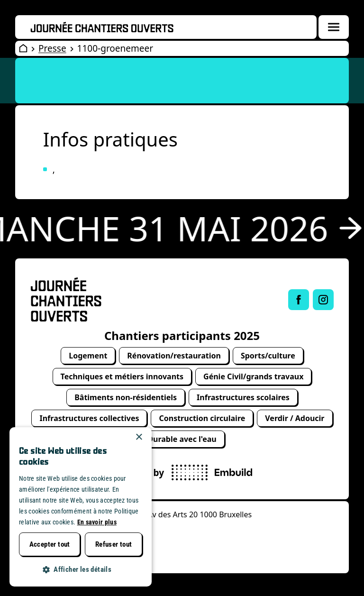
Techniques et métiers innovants (122, 376)
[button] (81, 570)
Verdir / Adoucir (295, 418)
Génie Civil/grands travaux (253, 376)
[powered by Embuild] (212, 472)
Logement (88, 356)
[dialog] (81, 507)
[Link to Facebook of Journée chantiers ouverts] (299, 300)
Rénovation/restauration (174, 356)
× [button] (139, 437)
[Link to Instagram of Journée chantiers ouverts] (323, 300)
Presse (52, 48)
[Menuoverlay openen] (334, 27)
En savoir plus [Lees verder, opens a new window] (97, 522)
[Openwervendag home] (102, 27)
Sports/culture (268, 356)
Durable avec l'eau (182, 439)
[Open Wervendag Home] (23, 48)
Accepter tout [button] (50, 544)
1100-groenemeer (115, 48)
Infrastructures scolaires (243, 397)
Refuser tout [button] (114, 544)
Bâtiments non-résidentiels (126, 397)
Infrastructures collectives (89, 418)
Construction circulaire (202, 418)
